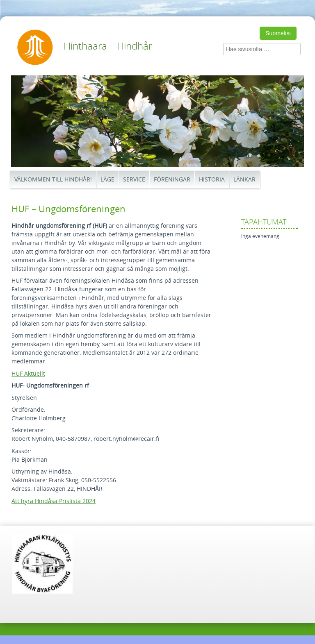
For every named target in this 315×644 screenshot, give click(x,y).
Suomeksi (278, 33)
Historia (212, 180)
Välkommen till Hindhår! (53, 180)
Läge (107, 180)
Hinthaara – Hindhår (108, 46)
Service (134, 180)
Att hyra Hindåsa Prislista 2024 (54, 501)
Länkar (244, 180)
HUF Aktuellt (28, 374)
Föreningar (172, 180)
